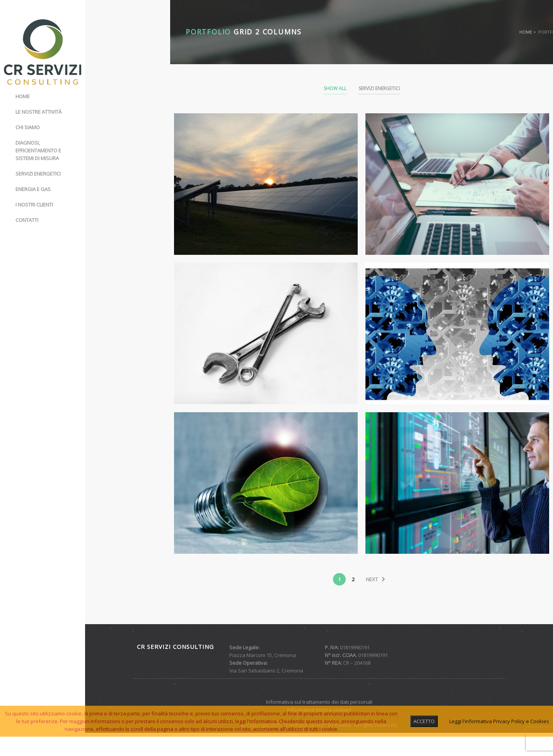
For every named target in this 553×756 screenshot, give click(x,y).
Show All (335, 88)
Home (23, 96)
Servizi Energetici (379, 88)
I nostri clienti (34, 205)
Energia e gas (33, 189)
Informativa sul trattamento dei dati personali (319, 702)
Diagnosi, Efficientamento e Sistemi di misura (38, 150)
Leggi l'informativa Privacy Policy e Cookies (499, 721)
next (375, 579)
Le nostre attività (38, 112)
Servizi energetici (38, 174)
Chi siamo (28, 127)
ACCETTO (424, 721)
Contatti (27, 220)
